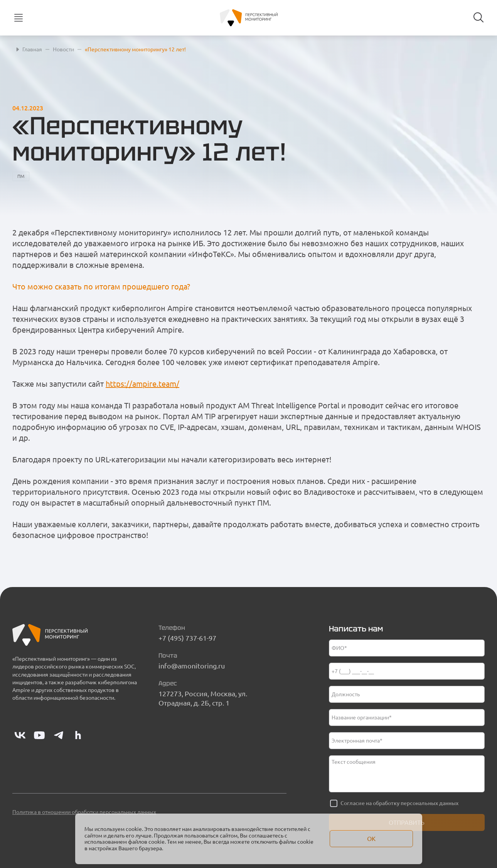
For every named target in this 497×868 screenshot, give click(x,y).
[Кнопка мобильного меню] (19, 18)
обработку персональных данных (416, 803)
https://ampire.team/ (142, 384)
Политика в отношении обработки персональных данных (84, 812)
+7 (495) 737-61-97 (187, 638)
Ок (371, 839)
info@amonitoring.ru (192, 666)
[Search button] (478, 17)
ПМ (21, 176)
